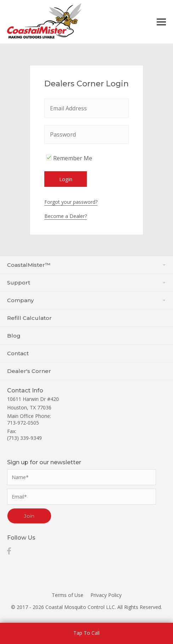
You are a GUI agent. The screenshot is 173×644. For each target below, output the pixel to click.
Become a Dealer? (66, 216)
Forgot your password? (71, 202)
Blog (14, 336)
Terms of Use (68, 595)
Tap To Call (86, 633)
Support (86, 283)
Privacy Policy (106, 595)
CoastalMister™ (86, 265)
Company (86, 300)
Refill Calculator (29, 318)
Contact (18, 353)
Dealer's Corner (29, 371)
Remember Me (68, 158)
